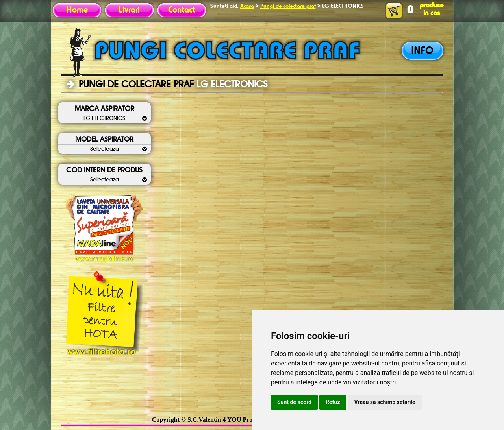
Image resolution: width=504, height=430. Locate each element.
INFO (422, 51)
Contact (182, 10)
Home (77, 10)
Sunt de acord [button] (294, 402)
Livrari (129, 10)
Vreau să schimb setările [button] (385, 402)
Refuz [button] (333, 402)
